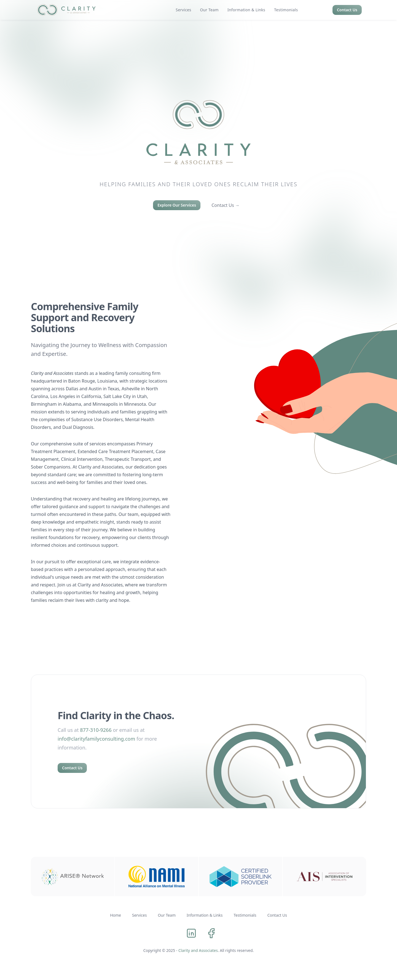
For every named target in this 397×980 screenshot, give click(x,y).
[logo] (66, 10)
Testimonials (245, 915)
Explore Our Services (177, 205)
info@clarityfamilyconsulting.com (96, 739)
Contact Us (347, 10)
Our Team (167, 915)
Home (116, 915)
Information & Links (205, 915)
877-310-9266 (96, 730)
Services (139, 915)
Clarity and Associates (199, 950)
